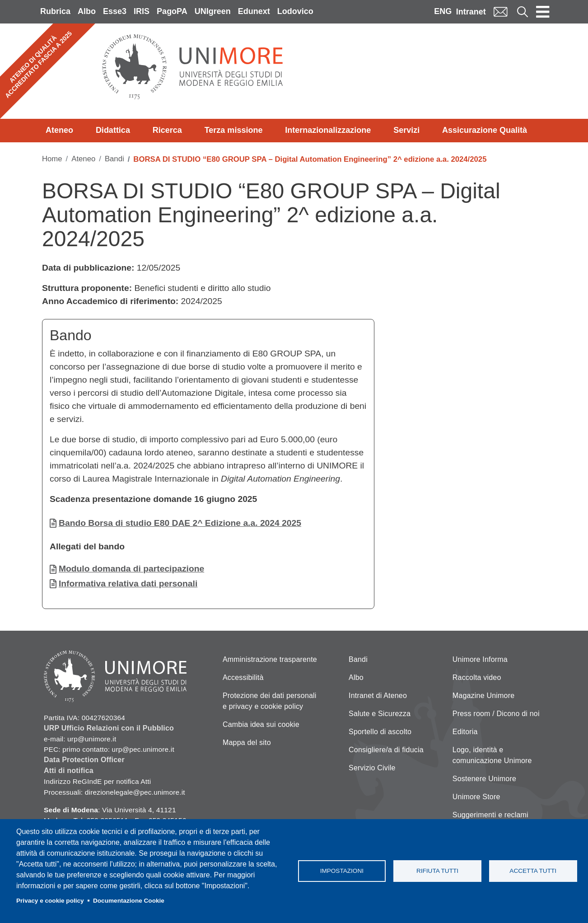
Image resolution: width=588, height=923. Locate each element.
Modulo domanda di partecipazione (131, 569)
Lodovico (295, 11)
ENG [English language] (443, 11)
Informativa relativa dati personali (128, 583)
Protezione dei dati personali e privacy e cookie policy (270, 701)
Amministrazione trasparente (270, 659)
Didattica (113, 130)
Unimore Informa (480, 659)
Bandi (114, 159)
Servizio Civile (372, 768)
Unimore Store (476, 797)
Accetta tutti (533, 871)
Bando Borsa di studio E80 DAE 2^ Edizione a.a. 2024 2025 (180, 523)
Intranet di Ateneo (378, 696)
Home (52, 159)
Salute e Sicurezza (380, 714)
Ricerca (167, 130)
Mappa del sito (247, 743)
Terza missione (234, 130)
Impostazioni (342, 871)
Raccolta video (477, 677)
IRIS (142, 11)
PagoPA (172, 11)
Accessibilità (243, 677)
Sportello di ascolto (380, 732)
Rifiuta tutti (437, 871)
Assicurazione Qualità (485, 130)
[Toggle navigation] (543, 12)
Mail (500, 12)
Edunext (254, 11)
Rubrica (55, 11)
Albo (87, 11)
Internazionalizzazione (328, 130)
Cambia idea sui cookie (261, 724)
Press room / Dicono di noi (496, 714)
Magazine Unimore (483, 696)
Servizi (406, 130)
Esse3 (115, 11)
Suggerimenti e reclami (490, 815)
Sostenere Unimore (484, 779)
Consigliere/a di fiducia (386, 750)
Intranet (471, 12)
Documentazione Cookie (129, 901)
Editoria (465, 732)
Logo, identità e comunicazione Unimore (492, 755)
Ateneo (59, 130)
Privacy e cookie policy (50, 901)
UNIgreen (213, 11)
